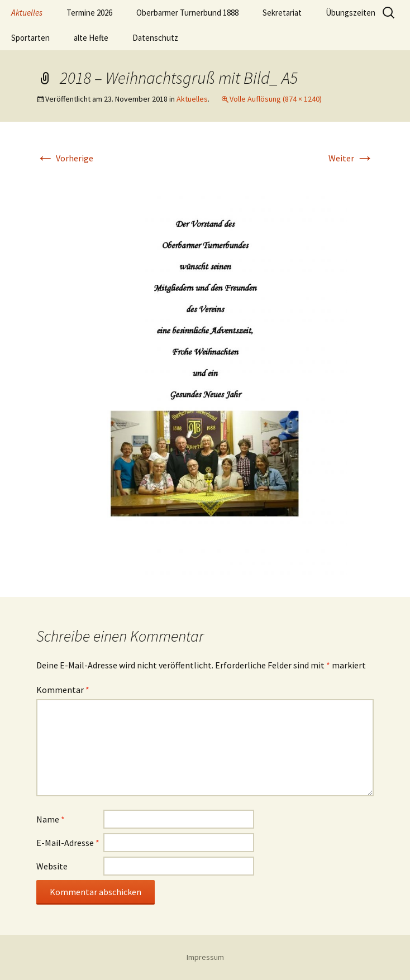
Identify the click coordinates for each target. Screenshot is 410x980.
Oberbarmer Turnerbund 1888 (187, 13)
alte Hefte (91, 38)
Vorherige (65, 158)
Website (52, 866)
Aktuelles (27, 13)
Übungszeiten (351, 13)
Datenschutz (155, 38)
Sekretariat (282, 13)
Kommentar (63, 690)
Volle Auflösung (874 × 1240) (276, 99)
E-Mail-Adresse (68, 843)
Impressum (205, 957)
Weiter (351, 158)
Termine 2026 (89, 13)
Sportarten (30, 38)
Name (51, 819)
